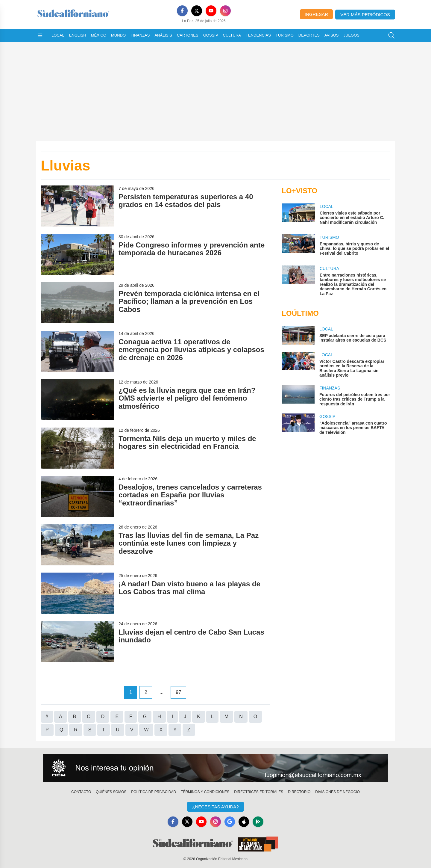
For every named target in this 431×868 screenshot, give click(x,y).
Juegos (352, 35)
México (99, 35)
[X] (197, 11)
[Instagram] (225, 11)
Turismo (285, 35)
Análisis (163, 35)
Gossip (211, 35)
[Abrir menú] (40, 35)
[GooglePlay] (259, 822)
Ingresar (316, 14)
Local (58, 35)
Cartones (188, 35)
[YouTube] (211, 11)
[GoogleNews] (230, 822)
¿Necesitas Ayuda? (215, 807)
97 (178, 692)
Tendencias (258, 35)
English (78, 35)
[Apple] (244, 822)
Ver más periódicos (365, 15)
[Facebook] (182, 11)
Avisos (331, 35)
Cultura (232, 35)
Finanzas (140, 35)
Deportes (309, 35)
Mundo (118, 35)
